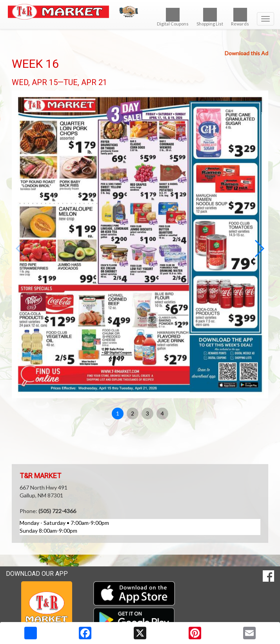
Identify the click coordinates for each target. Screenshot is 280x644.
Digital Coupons (173, 17)
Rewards (240, 17)
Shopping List (210, 17)
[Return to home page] (140, 12)
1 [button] (118, 413)
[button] (259, 249)
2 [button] (133, 413)
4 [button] (162, 413)
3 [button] (147, 413)
